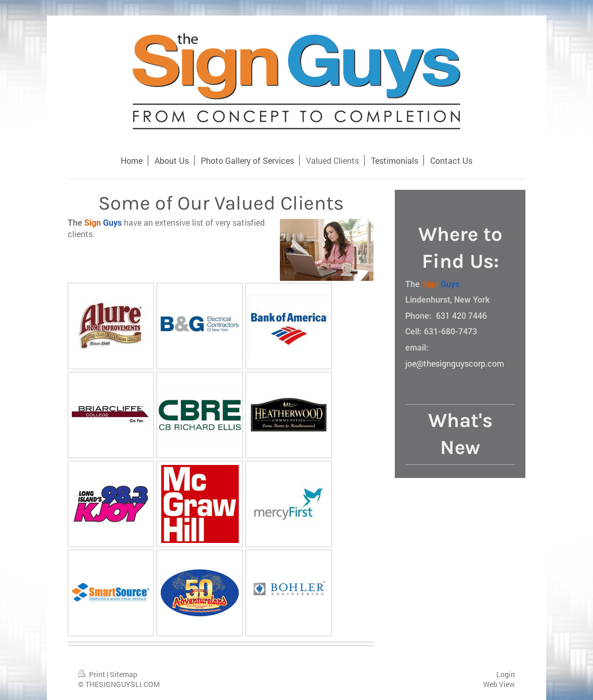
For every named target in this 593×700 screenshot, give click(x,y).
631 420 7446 (461, 315)
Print (92, 674)
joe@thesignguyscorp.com (455, 363)
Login (506, 674)
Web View (499, 684)
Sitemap (124, 674)
